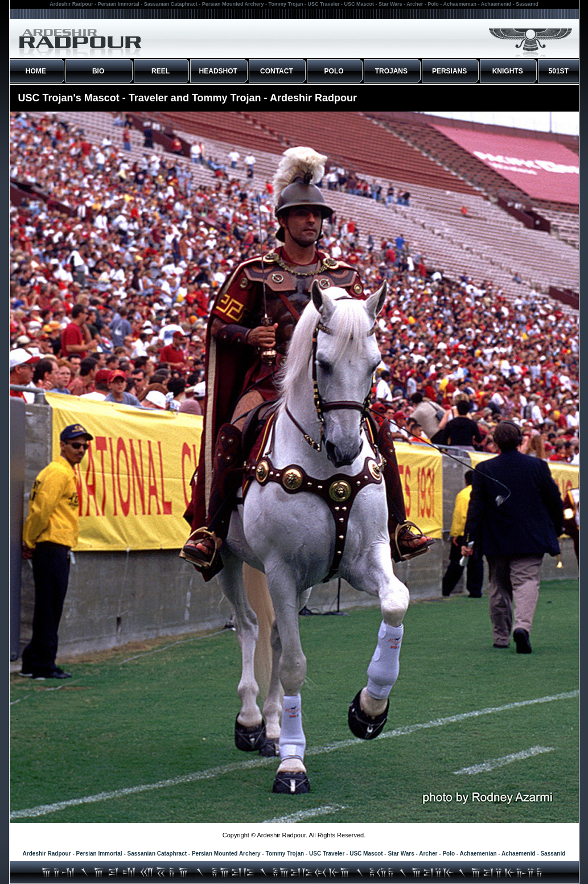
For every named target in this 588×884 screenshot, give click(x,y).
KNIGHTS (508, 71)
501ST (559, 71)
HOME (36, 71)
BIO (98, 71)
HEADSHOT (218, 71)
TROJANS (391, 71)
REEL (161, 71)
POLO (334, 71)
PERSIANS (449, 71)
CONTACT (277, 71)
